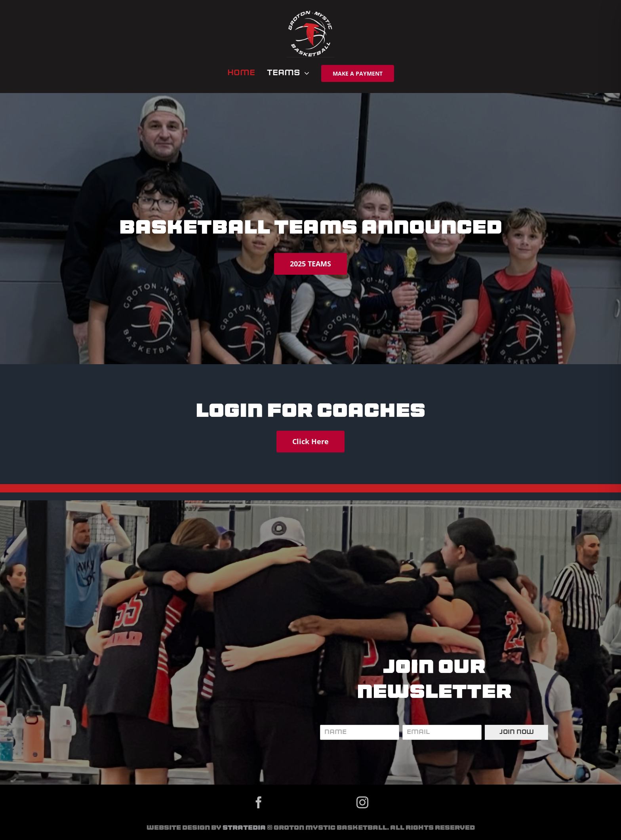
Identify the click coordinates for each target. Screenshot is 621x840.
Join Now (517, 732)
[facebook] (259, 802)
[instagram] (362, 802)
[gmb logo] (310, 13)
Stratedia (244, 828)
